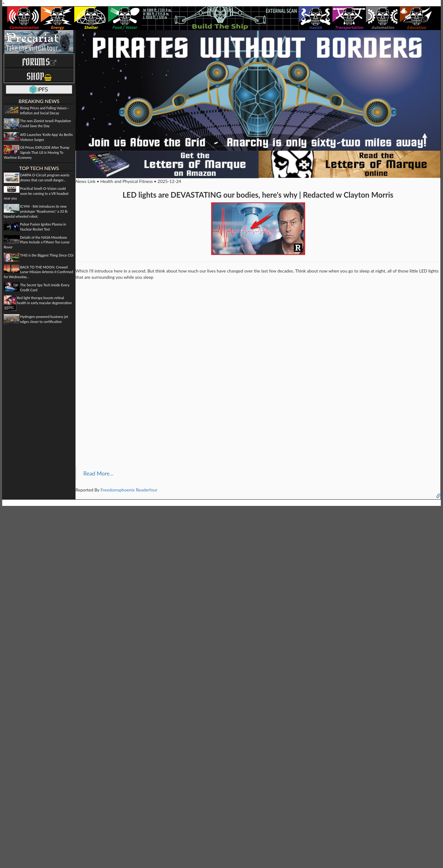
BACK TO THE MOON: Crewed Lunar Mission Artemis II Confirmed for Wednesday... (39, 272)
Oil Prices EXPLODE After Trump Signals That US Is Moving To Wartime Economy (36, 152)
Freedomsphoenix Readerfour (129, 490)
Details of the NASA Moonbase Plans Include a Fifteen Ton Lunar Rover (37, 242)
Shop (39, 76)
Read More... (98, 473)
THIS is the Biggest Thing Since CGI (47, 255)
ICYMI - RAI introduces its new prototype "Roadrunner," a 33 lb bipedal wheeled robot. (36, 211)
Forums (39, 62)
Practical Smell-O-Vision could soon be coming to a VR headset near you (36, 193)
